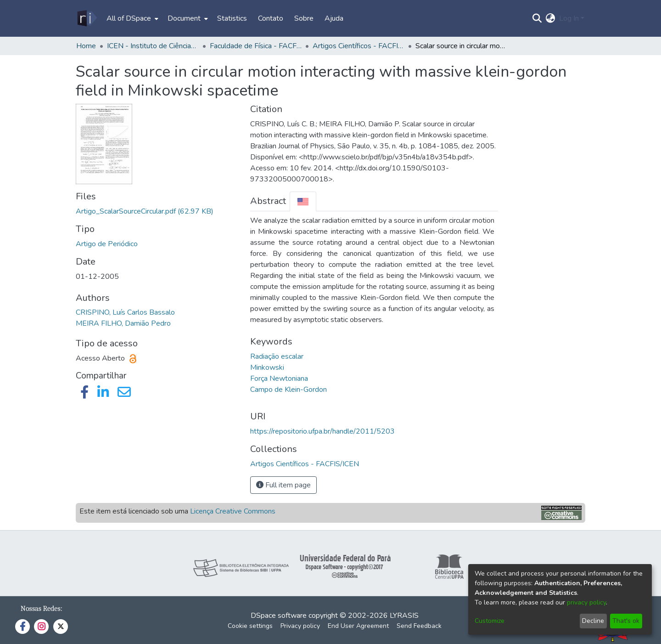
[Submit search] (537, 18)
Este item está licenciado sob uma (177, 511)
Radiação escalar (277, 356)
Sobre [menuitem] (304, 18)
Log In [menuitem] (569, 18)
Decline (593, 621)
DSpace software (279, 616)
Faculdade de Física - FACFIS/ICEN (256, 46)
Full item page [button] (283, 485)
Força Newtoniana (279, 378)
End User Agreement (358, 626)
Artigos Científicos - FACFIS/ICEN (359, 46)
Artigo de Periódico (107, 244)
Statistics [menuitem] (232, 18)
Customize (490, 621)
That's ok (626, 621)
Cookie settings (250, 626)
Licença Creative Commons (233, 511)
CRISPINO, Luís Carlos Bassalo (125, 312)
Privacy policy (300, 626)
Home (86, 46)
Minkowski (267, 367)
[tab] (303, 201)
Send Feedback (419, 626)
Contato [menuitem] (271, 18)
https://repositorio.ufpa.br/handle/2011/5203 (322, 431)
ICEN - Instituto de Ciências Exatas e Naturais (153, 46)
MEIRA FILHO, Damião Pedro (123, 323)
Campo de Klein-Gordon (288, 390)
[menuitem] (132, 18)
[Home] (87, 18)
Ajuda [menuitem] (334, 18)
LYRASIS (404, 616)
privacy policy (586, 602)
